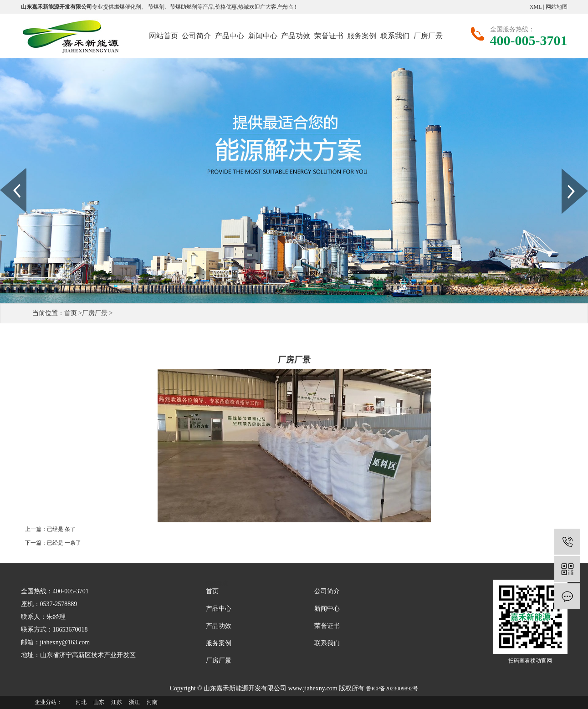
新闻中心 (263, 36)
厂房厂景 (428, 36)
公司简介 (196, 36)
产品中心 (230, 36)
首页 (71, 313)
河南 (152, 702)
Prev (5, 172)
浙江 (134, 702)
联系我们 (395, 36)
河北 (81, 702)
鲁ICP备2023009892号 (392, 689)
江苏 (117, 702)
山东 (99, 702)
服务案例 (362, 36)
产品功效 (296, 36)
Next (567, 172)
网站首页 (164, 36)
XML (536, 7)
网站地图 (557, 7)
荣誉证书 (329, 36)
